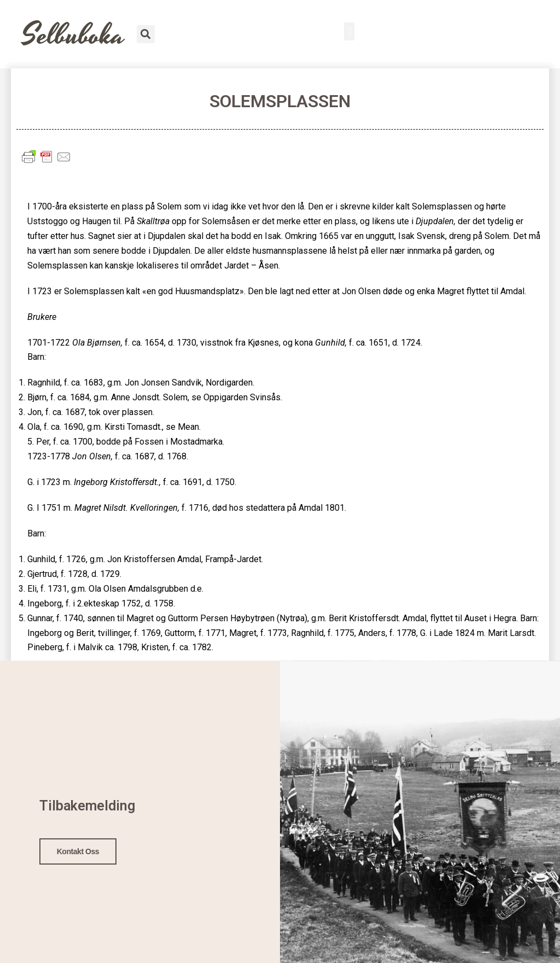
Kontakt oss (78, 850)
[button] (349, 31)
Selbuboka (74, 35)
